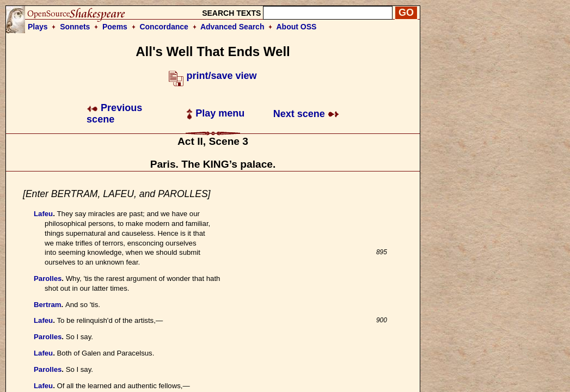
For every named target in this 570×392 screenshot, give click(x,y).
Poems (115, 27)
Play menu (215, 113)
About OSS (297, 27)
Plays (38, 27)
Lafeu (43, 214)
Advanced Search (232, 27)
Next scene (306, 114)
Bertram (48, 305)
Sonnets (75, 27)
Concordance (164, 27)
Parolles (48, 278)
